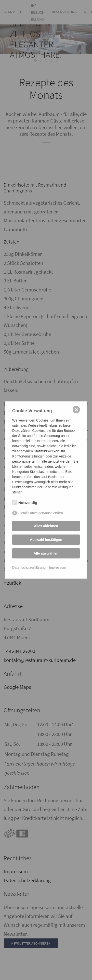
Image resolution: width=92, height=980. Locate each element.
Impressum (58, 568)
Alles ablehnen (46, 526)
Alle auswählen (46, 553)
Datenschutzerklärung (29, 568)
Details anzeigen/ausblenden (41, 513)
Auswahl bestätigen (46, 540)
